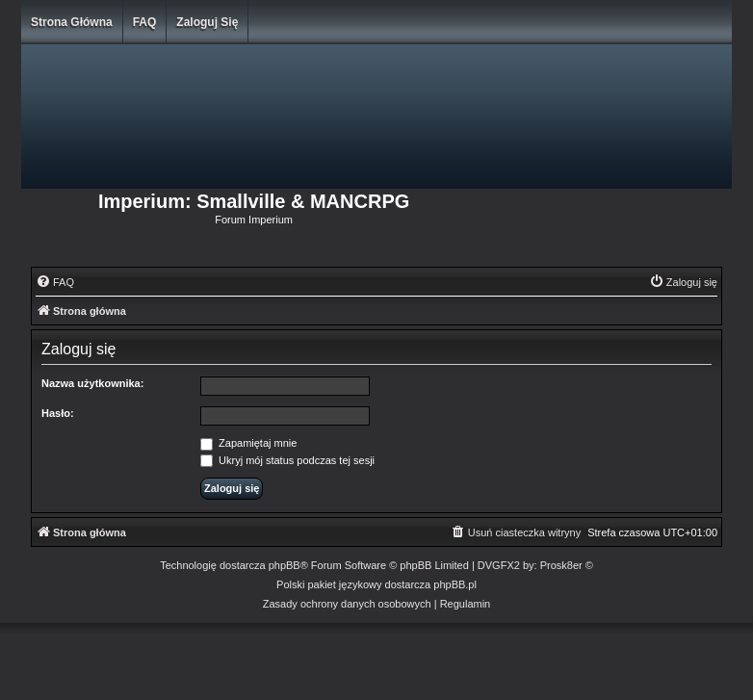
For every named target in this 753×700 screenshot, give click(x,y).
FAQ (145, 22)
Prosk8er (561, 565)
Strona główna (72, 22)
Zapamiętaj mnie (248, 443)
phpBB (285, 565)
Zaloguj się (207, 22)
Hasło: (58, 413)
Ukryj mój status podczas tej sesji (287, 460)
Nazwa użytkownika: (92, 383)
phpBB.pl (455, 584)
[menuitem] (55, 282)
